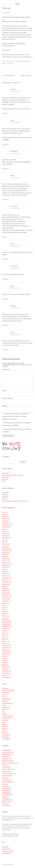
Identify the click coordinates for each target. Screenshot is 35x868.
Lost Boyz (5, 786)
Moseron (5, 729)
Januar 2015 (6, 618)
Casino (4, 695)
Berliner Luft (6, 755)
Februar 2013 (6, 667)
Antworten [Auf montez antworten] (5, 144)
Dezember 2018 (7, 548)
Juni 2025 (5, 512)
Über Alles (6, 799)
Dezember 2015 (7, 595)
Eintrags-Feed (6, 849)
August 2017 (6, 567)
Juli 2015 (5, 605)
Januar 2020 (6, 536)
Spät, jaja (5, 480)
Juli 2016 (5, 586)
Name (5, 391)
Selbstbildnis (6, 795)
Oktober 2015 (6, 599)
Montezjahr (6, 793)
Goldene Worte (7, 769)
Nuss (4, 731)
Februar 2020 (6, 533)
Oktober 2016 (6, 580)
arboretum (13, 89)
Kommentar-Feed (8, 851)
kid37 (4, 499)
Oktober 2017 (6, 563)
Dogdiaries (6, 759)
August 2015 (6, 603)
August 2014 (6, 629)
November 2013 (7, 648)
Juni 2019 (5, 540)
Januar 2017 (6, 576)
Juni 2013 (5, 658)
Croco (4, 697)
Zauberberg (6, 805)
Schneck (5, 733)
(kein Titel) (6, 473)
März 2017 (5, 572)
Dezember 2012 (7, 671)
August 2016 (6, 584)
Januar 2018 (6, 561)
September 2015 (7, 601)
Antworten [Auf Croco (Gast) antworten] (5, 237)
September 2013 (7, 652)
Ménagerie (5, 788)
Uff (3, 482)
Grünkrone (6, 772)
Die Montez (6, 757)
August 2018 (6, 552)
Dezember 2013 (7, 646)
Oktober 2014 (6, 624)
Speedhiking (6, 735)
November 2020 (7, 525)
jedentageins (6, 780)
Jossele (12, 286)
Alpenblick (6, 750)
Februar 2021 (6, 519)
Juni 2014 (5, 633)
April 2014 (5, 637)
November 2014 (7, 622)
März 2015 (5, 614)
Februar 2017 (6, 574)
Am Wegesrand (7, 752)
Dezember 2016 (7, 578)
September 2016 (7, 582)
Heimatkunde (6, 776)
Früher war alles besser (9, 763)
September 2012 (7, 677)
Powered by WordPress (8, 865)
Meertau (5, 724)
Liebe (4, 784)
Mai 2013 (5, 660)
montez (12, 120)
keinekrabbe (14, 151)
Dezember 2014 (7, 620)
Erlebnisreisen (7, 761)
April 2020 (5, 529)
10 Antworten (6, 13)
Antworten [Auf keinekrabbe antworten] (5, 169)
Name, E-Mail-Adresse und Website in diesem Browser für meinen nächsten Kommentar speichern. (16, 416)
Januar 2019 (6, 546)
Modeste (5, 727)
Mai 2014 (5, 635)
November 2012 (7, 673)
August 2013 (6, 654)
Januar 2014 (6, 643)
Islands (4, 778)
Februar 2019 (6, 544)
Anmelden (5, 847)
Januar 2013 (6, 669)
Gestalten (5, 767)
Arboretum (6, 693)
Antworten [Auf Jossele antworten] (5, 299)
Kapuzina (5, 710)
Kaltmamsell (6, 708)
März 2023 (5, 516)
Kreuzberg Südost (8, 716)
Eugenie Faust (6, 699)
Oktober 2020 (6, 527)
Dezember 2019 (7, 538)
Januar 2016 (6, 593)
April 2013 (5, 663)
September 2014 (7, 627)
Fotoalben (5, 688)
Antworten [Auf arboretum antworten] (5, 113)
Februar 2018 (6, 559)
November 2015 (7, 597)
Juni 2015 (5, 607)
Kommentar (6, 370)
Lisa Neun (5, 720)
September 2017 (7, 565)
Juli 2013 (5, 656)
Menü (18, 4)
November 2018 (7, 550)
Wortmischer (6, 739)
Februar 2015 (6, 616)
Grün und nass (27, 76)
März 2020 (5, 531)
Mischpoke (6, 791)
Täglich (4, 797)
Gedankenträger (7, 703)
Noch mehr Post (9, 76)
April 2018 (5, 555)
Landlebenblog (7, 718)
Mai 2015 (5, 610)
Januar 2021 (6, 521)
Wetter (4, 803)
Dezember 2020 (7, 523)
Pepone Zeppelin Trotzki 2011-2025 (12, 475)
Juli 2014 (5, 631)
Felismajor (5, 701)
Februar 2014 (6, 641)
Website (5, 406)
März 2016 (5, 588)
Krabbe (4, 714)
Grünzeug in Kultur (8, 774)
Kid (3, 712)
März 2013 (5, 665)
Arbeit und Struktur (8, 691)
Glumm (5, 705)
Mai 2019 (5, 542)
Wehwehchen (6, 801)
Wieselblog (6, 737)
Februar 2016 (6, 591)
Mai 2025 (5, 514)
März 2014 (5, 639)
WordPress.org (7, 853)
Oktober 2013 (6, 650)
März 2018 (5, 557)
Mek (4, 722)
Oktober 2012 (6, 675)
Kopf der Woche (7, 782)
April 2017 (5, 569)
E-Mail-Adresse (8, 398)
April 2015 (5, 612)
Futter (4, 765)
